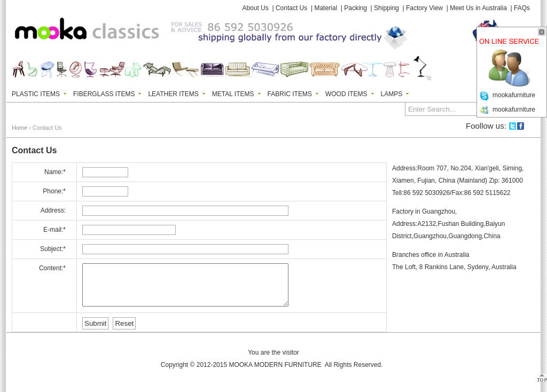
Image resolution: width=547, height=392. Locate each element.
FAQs (522, 8)
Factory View (424, 8)
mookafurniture (514, 95)
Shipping (386, 8)
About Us (255, 8)
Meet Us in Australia (478, 8)
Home (19, 128)
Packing (355, 8)
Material (326, 8)
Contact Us (291, 8)
